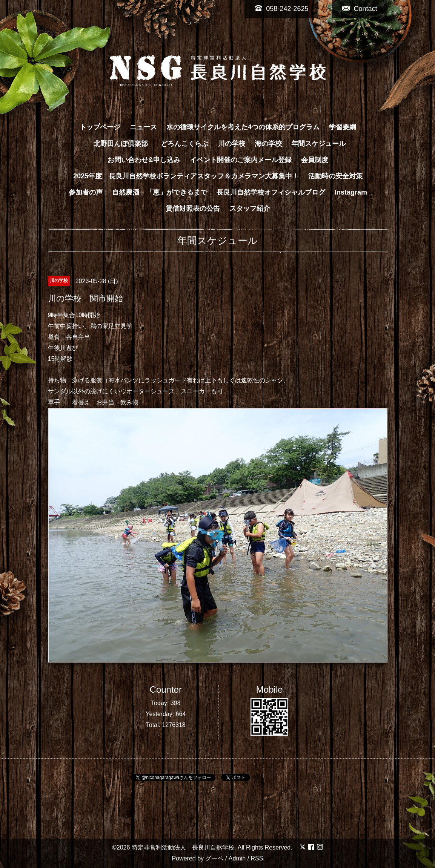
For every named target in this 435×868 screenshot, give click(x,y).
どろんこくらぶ (184, 144)
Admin (237, 858)
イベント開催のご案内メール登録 (241, 160)
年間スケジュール (318, 144)
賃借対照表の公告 (193, 209)
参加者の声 (86, 192)
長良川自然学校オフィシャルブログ (271, 192)
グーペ (214, 858)
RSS (257, 858)
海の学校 (268, 144)
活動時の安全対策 (335, 176)
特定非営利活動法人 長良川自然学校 (183, 847)
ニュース (143, 127)
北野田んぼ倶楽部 (124, 144)
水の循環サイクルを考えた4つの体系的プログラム (243, 127)
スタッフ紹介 (250, 209)
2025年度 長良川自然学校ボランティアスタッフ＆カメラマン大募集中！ (186, 176)
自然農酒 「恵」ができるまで (160, 192)
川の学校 (232, 144)
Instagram (351, 192)
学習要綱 (343, 127)
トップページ (100, 127)
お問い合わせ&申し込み (144, 160)
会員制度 (315, 160)
